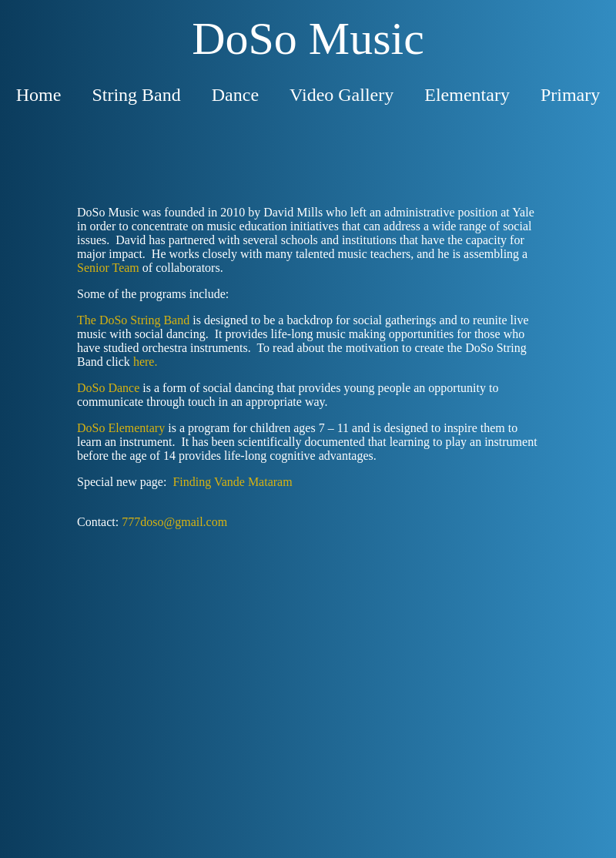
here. (146, 362)
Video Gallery (341, 95)
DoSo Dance (108, 388)
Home (39, 95)
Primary (570, 95)
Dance (235, 95)
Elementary (467, 95)
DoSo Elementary (121, 428)
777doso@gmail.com (174, 522)
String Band (136, 95)
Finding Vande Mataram (232, 482)
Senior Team (108, 268)
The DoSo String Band (133, 320)
